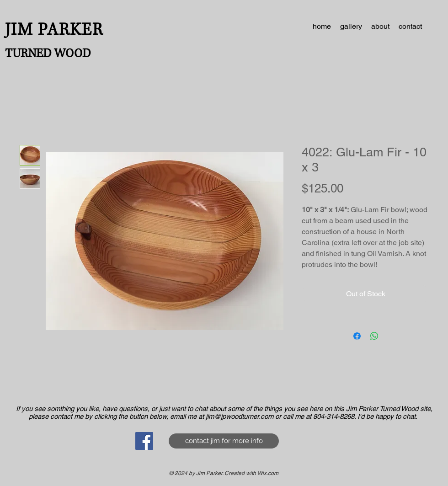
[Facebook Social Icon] (144, 441)
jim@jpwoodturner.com (240, 416)
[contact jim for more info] (224, 441)
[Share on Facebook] (357, 336)
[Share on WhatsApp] (374, 336)
